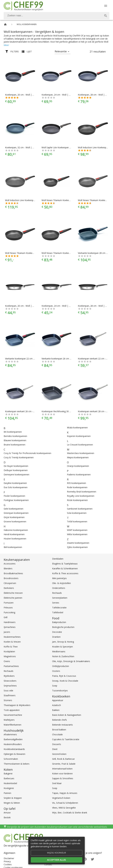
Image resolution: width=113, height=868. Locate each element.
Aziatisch (56, 705)
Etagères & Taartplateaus (65, 564)
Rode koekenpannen (77, 487)
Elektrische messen (13, 593)
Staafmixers (10, 695)
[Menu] (106, 6)
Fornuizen (9, 603)
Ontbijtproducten (61, 666)
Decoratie (57, 632)
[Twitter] (92, 859)
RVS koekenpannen (77, 483)
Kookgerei (9, 788)
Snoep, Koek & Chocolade (65, 681)
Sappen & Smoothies (63, 778)
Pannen (7, 793)
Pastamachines (11, 666)
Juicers (7, 632)
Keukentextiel (10, 783)
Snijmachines (10, 686)
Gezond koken (59, 754)
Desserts (57, 744)
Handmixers (10, 622)
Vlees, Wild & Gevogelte (64, 808)
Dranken (56, 637)
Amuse (7, 813)
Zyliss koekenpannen (77, 547)
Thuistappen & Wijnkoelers (17, 705)
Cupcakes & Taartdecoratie (66, 739)
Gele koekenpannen (13, 509)
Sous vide (8, 691)
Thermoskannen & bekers (17, 764)
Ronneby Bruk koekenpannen (82, 492)
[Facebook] (85, 859)
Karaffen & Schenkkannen (65, 568)
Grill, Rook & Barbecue (63, 759)
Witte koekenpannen (77, 534)
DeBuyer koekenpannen (16, 470)
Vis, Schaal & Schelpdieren (65, 803)
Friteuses (8, 608)
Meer (6, 45)
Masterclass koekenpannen (81, 453)
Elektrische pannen (13, 598)
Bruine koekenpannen (14, 445)
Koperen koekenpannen (79, 436)
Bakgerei (8, 773)
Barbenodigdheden (13, 739)
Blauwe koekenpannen (15, 440)
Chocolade (57, 734)
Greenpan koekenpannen (16, 513)
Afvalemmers (10, 734)
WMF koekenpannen (77, 530)
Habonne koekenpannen (16, 530)
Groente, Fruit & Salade (64, 764)
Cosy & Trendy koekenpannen (19, 457)
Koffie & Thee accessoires (65, 573)
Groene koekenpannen (15, 521)
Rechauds (9, 671)
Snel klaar (57, 783)
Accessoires (10, 564)
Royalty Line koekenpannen (81, 496)
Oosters (56, 671)
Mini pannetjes (59, 578)
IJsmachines (10, 627)
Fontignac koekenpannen (16, 500)
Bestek (7, 817)
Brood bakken (59, 730)
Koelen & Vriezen (12, 642)
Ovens (7, 661)
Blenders (8, 568)
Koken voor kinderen (62, 773)
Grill (6, 617)
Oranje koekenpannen (78, 466)
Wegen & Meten (12, 803)
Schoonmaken (11, 759)
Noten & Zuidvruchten (63, 656)
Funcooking (9, 612)
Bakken (56, 710)
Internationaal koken (62, 769)
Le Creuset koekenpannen (80, 445)
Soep (55, 686)
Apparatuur (58, 700)
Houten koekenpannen (15, 539)
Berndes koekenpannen (15, 436)
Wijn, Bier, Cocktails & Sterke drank (70, 813)
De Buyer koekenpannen (16, 466)
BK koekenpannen (13, 432)
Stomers (8, 700)
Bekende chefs (59, 720)
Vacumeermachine (13, 715)
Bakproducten (59, 622)
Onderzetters (59, 588)
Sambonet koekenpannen (80, 509)
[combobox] (56, 16)
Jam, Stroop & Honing (63, 642)
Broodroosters (11, 578)
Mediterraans (59, 651)
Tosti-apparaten (12, 710)
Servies (56, 603)
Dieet (55, 749)
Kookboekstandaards (14, 749)
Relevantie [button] (61, 51)
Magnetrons (10, 656)
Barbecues (9, 778)
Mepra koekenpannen (78, 457)
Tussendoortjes (60, 691)
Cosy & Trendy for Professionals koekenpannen (27, 453)
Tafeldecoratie (59, 608)
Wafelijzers (9, 720)
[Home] (5, 24)
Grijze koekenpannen (14, 517)
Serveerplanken (60, 598)
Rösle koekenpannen (77, 500)
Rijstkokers (9, 676)
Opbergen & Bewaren (14, 754)
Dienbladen (58, 559)
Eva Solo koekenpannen (16, 487)
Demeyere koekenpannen (16, 475)
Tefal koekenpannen (77, 521)
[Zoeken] (53, 16)
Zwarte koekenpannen (78, 543)
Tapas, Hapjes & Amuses (65, 793)
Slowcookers (10, 681)
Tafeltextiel (58, 612)
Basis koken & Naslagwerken (67, 715)
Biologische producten (63, 627)
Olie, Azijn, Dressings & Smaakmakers (71, 661)
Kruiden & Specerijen (62, 647)
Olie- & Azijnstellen (61, 583)
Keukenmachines (12, 637)
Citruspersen (10, 583)
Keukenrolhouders (13, 744)
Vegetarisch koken (61, 798)
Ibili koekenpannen (13, 547)
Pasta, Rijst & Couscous (64, 676)
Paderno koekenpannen (79, 475)
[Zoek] (106, 16)
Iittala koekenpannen (77, 428)
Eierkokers (9, 588)
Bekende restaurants (62, 725)
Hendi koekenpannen (14, 534)
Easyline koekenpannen (15, 483)
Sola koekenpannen (77, 513)
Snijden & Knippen (13, 798)
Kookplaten (9, 651)
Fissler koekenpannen (14, 496)
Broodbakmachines (13, 573)
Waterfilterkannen (12, 725)
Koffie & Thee (11, 647)
